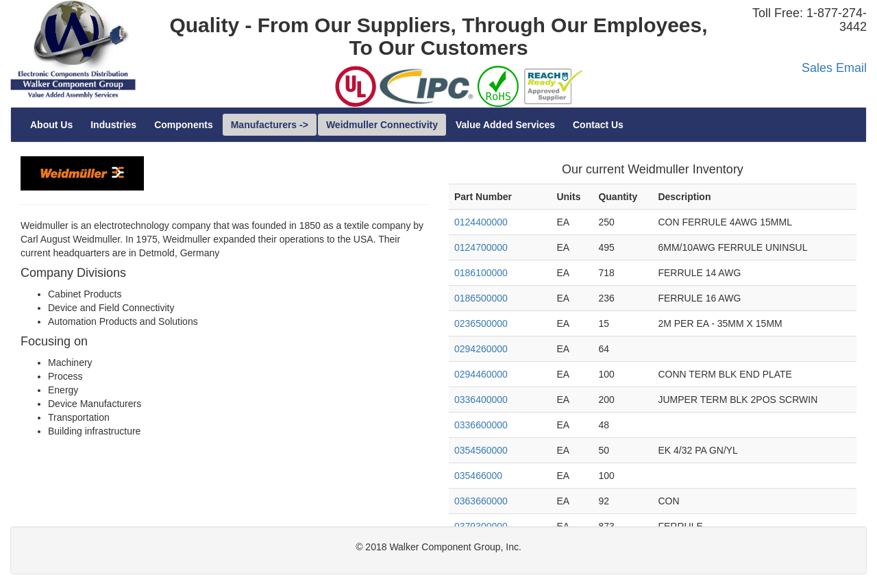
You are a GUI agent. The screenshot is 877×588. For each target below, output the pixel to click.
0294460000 (481, 374)
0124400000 (481, 222)
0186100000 (481, 273)
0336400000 (481, 400)
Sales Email (834, 68)
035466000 (478, 476)
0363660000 (481, 501)
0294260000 (481, 349)
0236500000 (481, 323)
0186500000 (481, 298)
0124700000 (481, 247)
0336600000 (481, 425)
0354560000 (481, 450)
